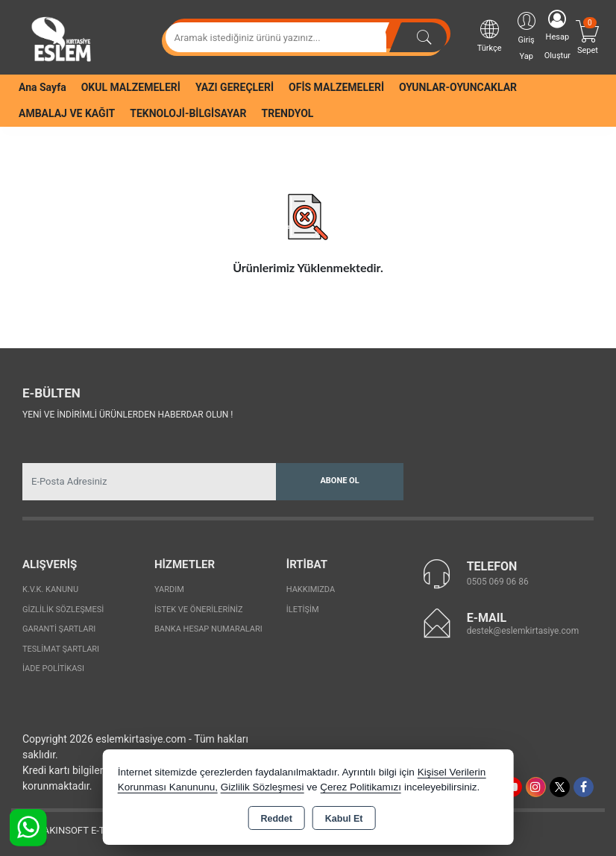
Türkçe (490, 35)
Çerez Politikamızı (361, 787)
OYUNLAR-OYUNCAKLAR (458, 87)
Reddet (276, 819)
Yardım (169, 589)
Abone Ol (339, 481)
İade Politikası (53, 668)
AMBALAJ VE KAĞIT (67, 113)
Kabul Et (344, 819)
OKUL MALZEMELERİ (131, 87)
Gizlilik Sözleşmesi (63, 610)
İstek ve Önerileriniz (199, 610)
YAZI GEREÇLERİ (235, 87)
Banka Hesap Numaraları (208, 629)
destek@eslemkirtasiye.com (523, 631)
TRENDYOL (288, 113)
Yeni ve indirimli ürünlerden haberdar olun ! (128, 415)
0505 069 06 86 (498, 582)
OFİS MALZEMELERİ (336, 87)
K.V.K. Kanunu (50, 589)
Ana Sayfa (43, 87)
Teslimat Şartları (61, 649)
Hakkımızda (311, 589)
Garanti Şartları (59, 629)
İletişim (303, 610)
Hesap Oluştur (557, 35)
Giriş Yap (527, 35)
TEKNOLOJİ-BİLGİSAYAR (188, 113)
